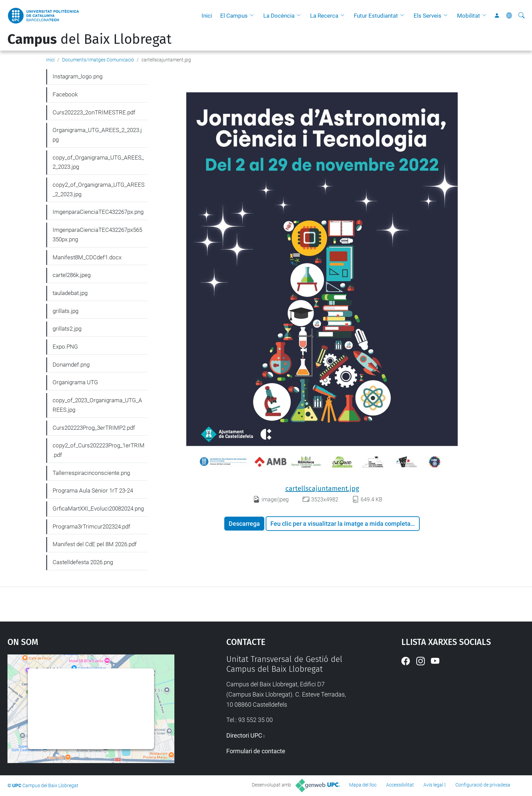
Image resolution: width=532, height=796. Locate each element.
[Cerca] (521, 16)
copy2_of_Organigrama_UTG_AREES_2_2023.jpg (99, 189)
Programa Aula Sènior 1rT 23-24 (93, 490)
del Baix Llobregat (89, 39)
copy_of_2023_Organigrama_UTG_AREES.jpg (97, 405)
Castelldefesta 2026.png (83, 562)
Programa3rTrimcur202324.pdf (91, 526)
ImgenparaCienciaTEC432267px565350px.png (97, 235)
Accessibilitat (400, 785)
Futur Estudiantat (376, 16)
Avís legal (433, 785)
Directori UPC (244, 735)
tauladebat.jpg (70, 293)
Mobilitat (469, 16)
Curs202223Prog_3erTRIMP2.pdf (94, 428)
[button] (253, 16)
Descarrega (244, 524)
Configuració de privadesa (483, 785)
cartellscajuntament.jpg (322, 488)
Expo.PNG (65, 347)
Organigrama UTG (75, 382)
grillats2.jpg (67, 329)
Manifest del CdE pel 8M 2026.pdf (95, 544)
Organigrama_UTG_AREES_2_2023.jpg (97, 135)
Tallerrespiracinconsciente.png (91, 473)
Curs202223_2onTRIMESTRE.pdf (94, 112)
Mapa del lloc (363, 785)
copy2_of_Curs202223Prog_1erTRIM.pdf (99, 450)
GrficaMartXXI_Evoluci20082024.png (98, 508)
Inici (207, 16)
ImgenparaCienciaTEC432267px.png (98, 212)
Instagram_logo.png (78, 76)
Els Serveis (427, 16)
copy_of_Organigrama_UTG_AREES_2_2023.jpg (98, 162)
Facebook (65, 94)
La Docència (279, 16)
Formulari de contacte (256, 751)
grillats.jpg (65, 311)
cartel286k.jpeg (72, 275)
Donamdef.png (71, 365)
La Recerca (324, 16)
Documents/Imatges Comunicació (98, 60)
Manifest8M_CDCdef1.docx (87, 257)
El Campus (234, 16)
